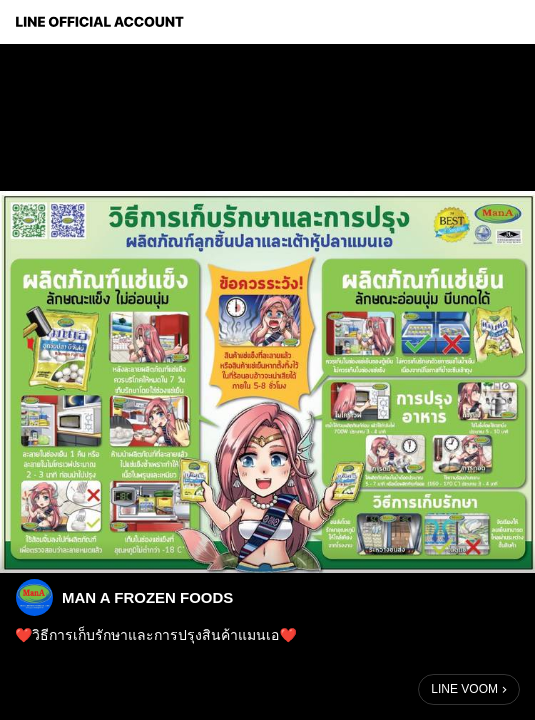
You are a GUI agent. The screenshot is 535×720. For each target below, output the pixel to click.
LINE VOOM (464, 689)
